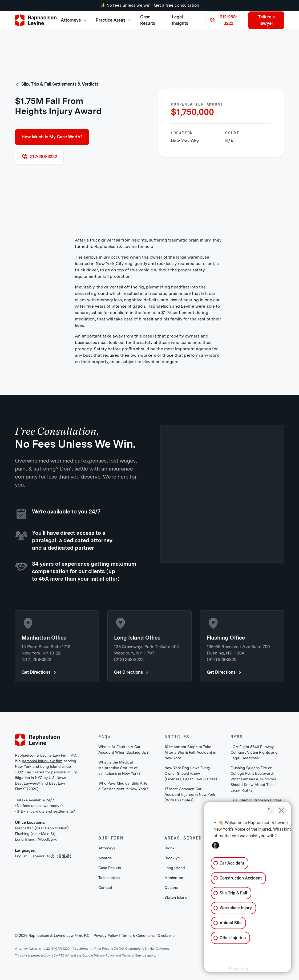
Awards (105, 858)
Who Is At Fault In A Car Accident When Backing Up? (124, 750)
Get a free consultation (177, 5)
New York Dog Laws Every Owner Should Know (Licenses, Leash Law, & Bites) (191, 773)
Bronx (169, 848)
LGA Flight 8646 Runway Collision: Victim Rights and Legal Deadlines (254, 752)
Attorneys (107, 848)
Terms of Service (134, 955)
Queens (171, 887)
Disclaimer (167, 935)
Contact (105, 887)
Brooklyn (172, 858)
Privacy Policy (106, 935)
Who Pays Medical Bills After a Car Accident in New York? (124, 786)
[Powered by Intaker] (254, 969)
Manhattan (174, 878)
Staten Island (176, 897)
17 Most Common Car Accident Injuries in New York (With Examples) (190, 794)
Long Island (175, 868)
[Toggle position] (270, 810)
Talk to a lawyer (266, 20)
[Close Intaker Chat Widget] (281, 810)
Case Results (148, 20)
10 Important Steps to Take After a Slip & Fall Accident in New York (190, 752)
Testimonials (109, 878)
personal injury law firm (42, 761)
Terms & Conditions (138, 935)
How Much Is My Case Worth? (52, 137)
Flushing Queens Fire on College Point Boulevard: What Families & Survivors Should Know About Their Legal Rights (253, 779)
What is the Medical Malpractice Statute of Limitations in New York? (120, 768)
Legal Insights (180, 20)
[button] (74, 20)
